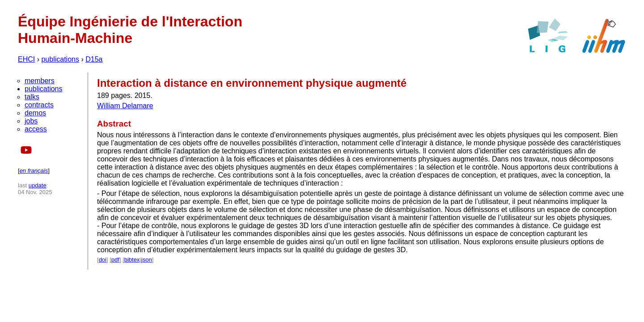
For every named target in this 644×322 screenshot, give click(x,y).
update (38, 185)
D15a (94, 59)
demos (35, 113)
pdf (115, 260)
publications (60, 59)
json (147, 260)
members (40, 81)
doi (103, 260)
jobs (31, 121)
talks (32, 97)
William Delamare (125, 106)
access (36, 129)
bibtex (132, 260)
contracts (39, 105)
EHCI (26, 59)
